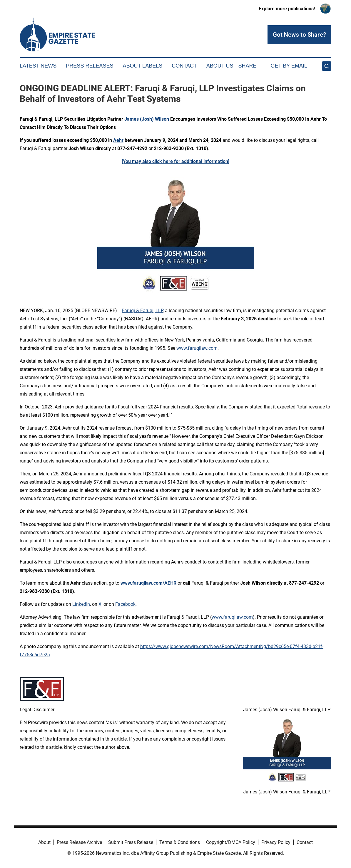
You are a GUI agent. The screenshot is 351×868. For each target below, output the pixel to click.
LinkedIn (81, 604)
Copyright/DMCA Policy (231, 842)
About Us (220, 66)
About (44, 842)
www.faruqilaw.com (197, 348)
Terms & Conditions (180, 842)
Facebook (125, 604)
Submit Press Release (131, 842)
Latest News (38, 66)
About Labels (142, 66)
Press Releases (90, 66)
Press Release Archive (79, 842)
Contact (184, 66)
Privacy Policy (276, 842)
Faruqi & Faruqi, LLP (142, 311)
